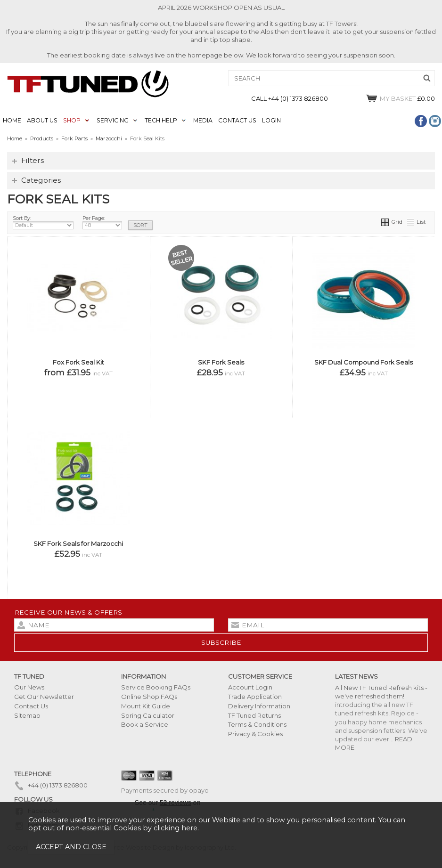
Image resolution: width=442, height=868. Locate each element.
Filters (33, 160)
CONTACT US (237, 120)
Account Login (250, 687)
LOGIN (271, 120)
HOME (12, 120)
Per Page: (102, 222)
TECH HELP (161, 120)
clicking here (176, 828)
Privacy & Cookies (255, 734)
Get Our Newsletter (44, 697)
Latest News (356, 676)
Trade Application (255, 697)
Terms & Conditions (257, 724)
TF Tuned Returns (254, 715)
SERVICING (113, 120)
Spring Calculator (148, 715)
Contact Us (31, 706)
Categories (41, 180)
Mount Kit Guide (146, 706)
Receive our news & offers (68, 612)
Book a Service (145, 724)
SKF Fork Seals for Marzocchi (78, 544)
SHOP (72, 120)
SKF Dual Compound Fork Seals (364, 362)
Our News (29, 687)
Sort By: (43, 222)
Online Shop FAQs (149, 697)
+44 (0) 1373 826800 (51, 785)
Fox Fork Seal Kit (78, 362)
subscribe (221, 642)
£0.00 (400, 98)
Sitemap (27, 715)
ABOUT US (42, 120)
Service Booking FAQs (156, 687)
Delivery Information (259, 706)
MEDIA (203, 120)
